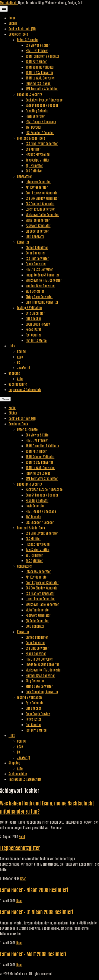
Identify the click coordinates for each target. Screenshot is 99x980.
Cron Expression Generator (42, 193)
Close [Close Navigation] (5, 399)
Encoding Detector (37, 111)
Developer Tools (18, 34)
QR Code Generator (37, 231)
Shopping (14, 373)
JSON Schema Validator (40, 67)
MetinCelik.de (9, 3)
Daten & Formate (27, 40)
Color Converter (35, 253)
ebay (20, 357)
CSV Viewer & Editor (38, 45)
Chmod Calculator (37, 247)
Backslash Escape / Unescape (44, 100)
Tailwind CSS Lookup (38, 83)
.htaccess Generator (38, 182)
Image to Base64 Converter (42, 275)
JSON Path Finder (36, 61)
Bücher (13, 23)
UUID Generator (35, 236)
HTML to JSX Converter (39, 269)
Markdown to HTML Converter (44, 280)
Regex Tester (33, 329)
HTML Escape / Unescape (41, 122)
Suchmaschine (18, 384)
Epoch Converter (36, 264)
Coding (21, 351)
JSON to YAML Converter (40, 78)
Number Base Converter (40, 286)
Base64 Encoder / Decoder (42, 105)
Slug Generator (35, 291)
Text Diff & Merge (36, 340)
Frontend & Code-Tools (31, 138)
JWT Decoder (33, 127)
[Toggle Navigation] (4, 9)
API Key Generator (37, 187)
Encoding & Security (29, 94)
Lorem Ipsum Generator (40, 209)
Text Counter (33, 335)
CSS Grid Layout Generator (42, 143)
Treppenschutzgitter (20, 847)
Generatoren (25, 176)
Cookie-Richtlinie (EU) (22, 29)
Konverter (23, 242)
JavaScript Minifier (37, 160)
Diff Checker (33, 318)
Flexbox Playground (38, 154)
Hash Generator (35, 116)
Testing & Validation (29, 307)
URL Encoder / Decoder (40, 132)
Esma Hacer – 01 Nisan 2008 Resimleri (37, 912)
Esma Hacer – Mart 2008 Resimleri (33, 954)
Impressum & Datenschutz (25, 389)
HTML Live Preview (37, 50)
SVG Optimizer (34, 171)
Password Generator (38, 225)
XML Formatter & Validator (42, 89)
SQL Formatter (34, 165)
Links (12, 346)
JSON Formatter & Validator (42, 56)
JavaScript (24, 368)
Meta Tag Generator (38, 220)
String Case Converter (39, 297)
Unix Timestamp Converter (42, 302)
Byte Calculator (35, 313)
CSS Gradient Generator (40, 204)
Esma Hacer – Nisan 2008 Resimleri (34, 890)
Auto (20, 379)
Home (12, 18)
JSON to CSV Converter (39, 72)
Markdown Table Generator (42, 215)
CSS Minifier (33, 149)
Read (22, 836)
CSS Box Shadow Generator (42, 198)
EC (18, 362)
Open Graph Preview (38, 324)
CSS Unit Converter (37, 258)
